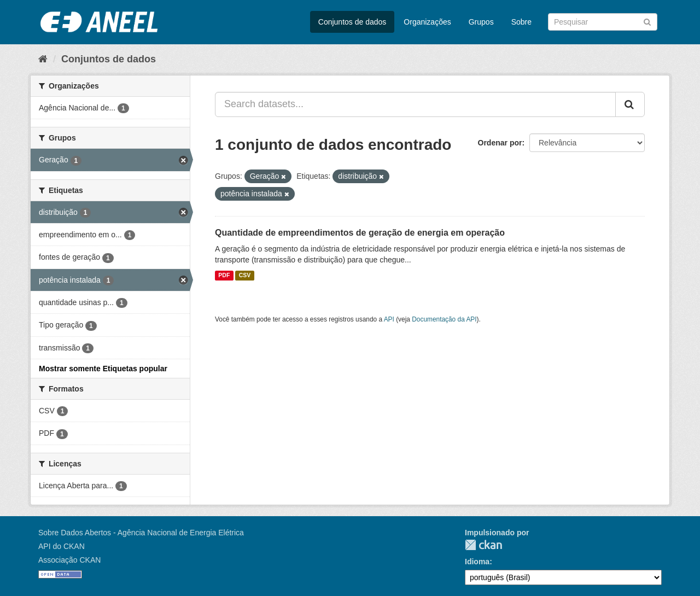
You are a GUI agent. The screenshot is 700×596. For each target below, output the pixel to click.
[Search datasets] (603, 22)
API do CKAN (62, 546)
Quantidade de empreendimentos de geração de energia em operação (360, 233)
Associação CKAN (69, 560)
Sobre (521, 22)
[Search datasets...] (415, 104)
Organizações (427, 22)
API (389, 319)
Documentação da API (444, 319)
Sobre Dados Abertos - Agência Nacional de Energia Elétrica (141, 533)
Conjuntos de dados (352, 22)
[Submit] (647, 21)
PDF (224, 276)
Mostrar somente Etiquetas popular (103, 369)
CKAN (483, 545)
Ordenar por (500, 143)
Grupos (481, 22)
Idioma (477, 562)
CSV (245, 276)
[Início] (43, 59)
